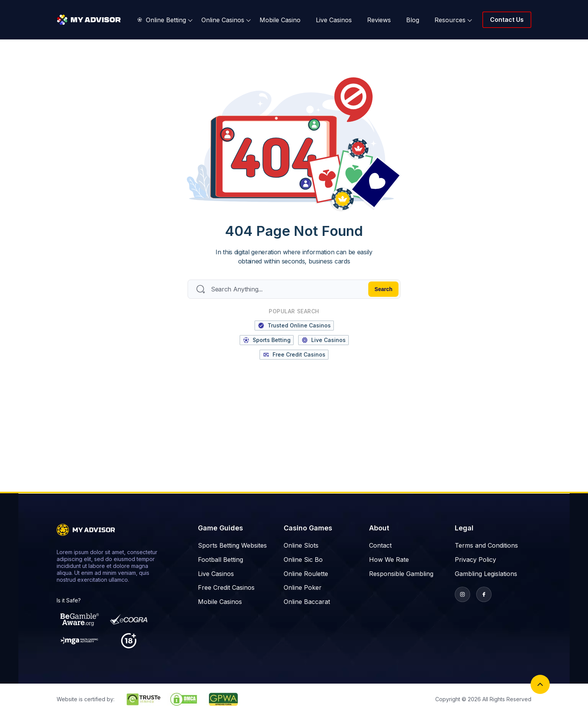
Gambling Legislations (486, 574)
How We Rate (389, 560)
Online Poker (303, 587)
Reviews (379, 20)
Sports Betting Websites (232, 545)
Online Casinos (223, 20)
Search (383, 289)
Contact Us (507, 20)
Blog (413, 20)
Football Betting (220, 560)
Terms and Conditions (486, 545)
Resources (450, 20)
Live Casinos (334, 20)
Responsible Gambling (401, 574)
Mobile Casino (280, 20)
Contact (380, 545)
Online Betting (162, 20)
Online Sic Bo (303, 560)
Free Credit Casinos (294, 355)
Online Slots (301, 545)
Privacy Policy (475, 560)
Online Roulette (306, 574)
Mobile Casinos (220, 602)
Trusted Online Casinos (294, 326)
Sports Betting (267, 340)
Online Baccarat (307, 602)
